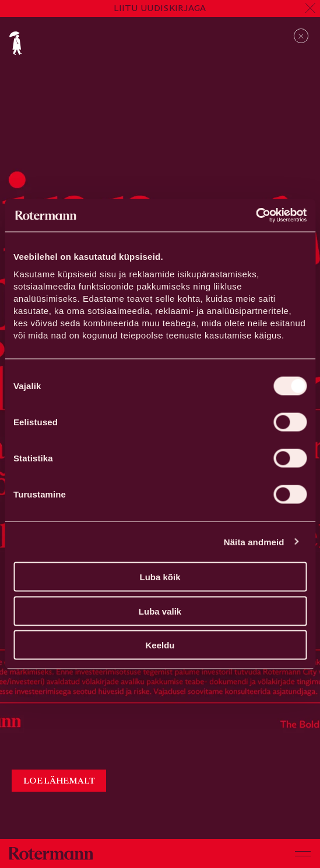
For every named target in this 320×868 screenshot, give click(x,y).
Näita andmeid (254, 541)
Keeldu (160, 645)
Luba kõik (160, 577)
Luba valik (160, 611)
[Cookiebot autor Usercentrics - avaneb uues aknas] (256, 216)
